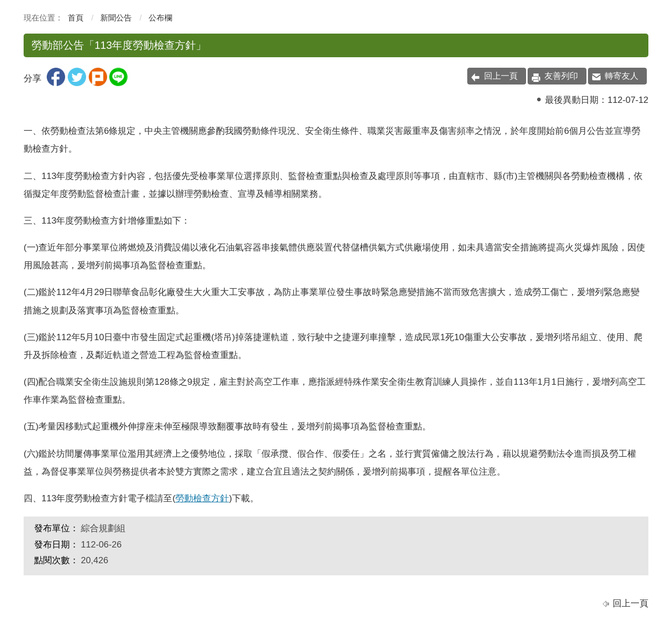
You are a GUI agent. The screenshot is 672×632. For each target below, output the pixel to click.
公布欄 (160, 18)
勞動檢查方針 (202, 498)
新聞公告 (116, 18)
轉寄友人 (622, 76)
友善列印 (561, 76)
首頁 (76, 18)
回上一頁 (501, 76)
